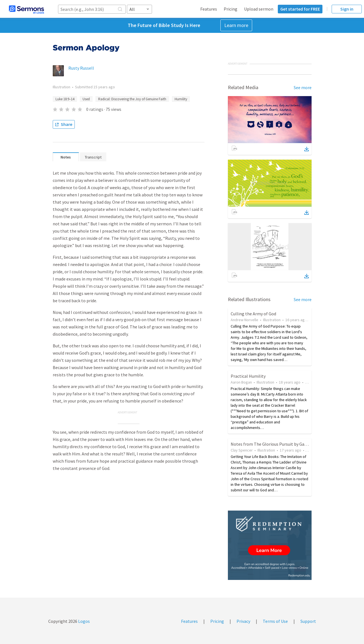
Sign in (347, 9)
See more (303, 87)
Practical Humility (248, 376)
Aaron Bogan (241, 382)
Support (308, 621)
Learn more (236, 25)
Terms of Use (275, 621)
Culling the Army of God (253, 314)
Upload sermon (259, 9)
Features (209, 9)
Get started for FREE (300, 9)
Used (86, 99)
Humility (181, 99)
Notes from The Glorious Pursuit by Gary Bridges (277, 444)
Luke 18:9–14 (65, 99)
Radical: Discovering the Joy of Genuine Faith (132, 99)
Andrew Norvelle (244, 320)
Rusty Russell (81, 68)
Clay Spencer (242, 450)
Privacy (243, 621)
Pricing (231, 9)
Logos (84, 621)
